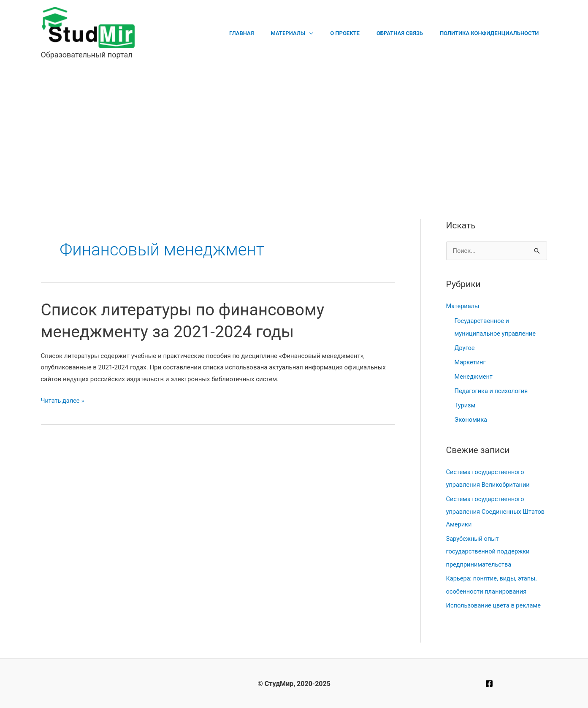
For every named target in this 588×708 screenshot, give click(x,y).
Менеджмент (474, 376)
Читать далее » (63, 401)
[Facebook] (489, 683)
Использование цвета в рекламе (495, 605)
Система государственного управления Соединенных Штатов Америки (486, 511)
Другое (465, 348)
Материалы (309, 33)
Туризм (465, 405)
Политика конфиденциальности (492, 33)
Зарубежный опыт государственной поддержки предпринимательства (489, 551)
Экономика (471, 419)
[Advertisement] (294, 130)
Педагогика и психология (492, 391)
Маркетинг (471, 362)
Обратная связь (409, 33)
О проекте (360, 33)
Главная (268, 33)
